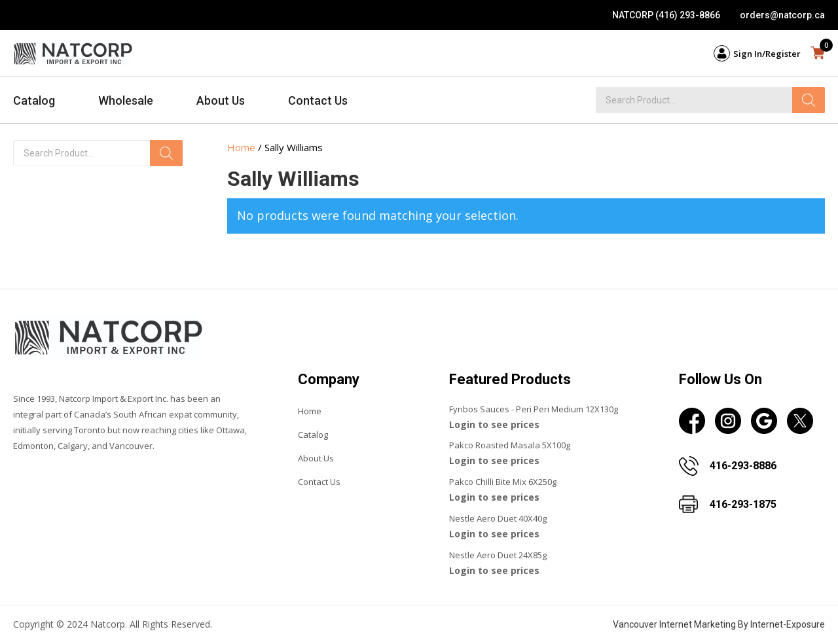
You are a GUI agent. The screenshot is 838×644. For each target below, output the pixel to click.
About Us (221, 100)
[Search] (809, 100)
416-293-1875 (743, 504)
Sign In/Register (767, 54)
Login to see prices (494, 424)
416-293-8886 (743, 466)
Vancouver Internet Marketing (674, 624)
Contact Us (318, 100)
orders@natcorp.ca (782, 15)
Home (241, 147)
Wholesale (126, 100)
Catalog (34, 100)
